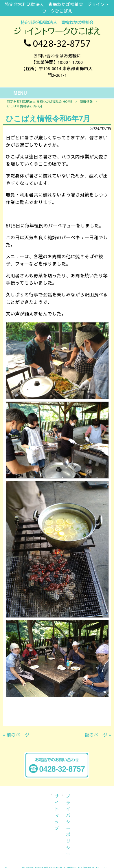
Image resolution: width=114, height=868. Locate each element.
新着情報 (86, 102)
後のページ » (98, 735)
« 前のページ (16, 735)
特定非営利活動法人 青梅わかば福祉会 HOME (39, 102)
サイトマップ (57, 812)
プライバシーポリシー (68, 825)
